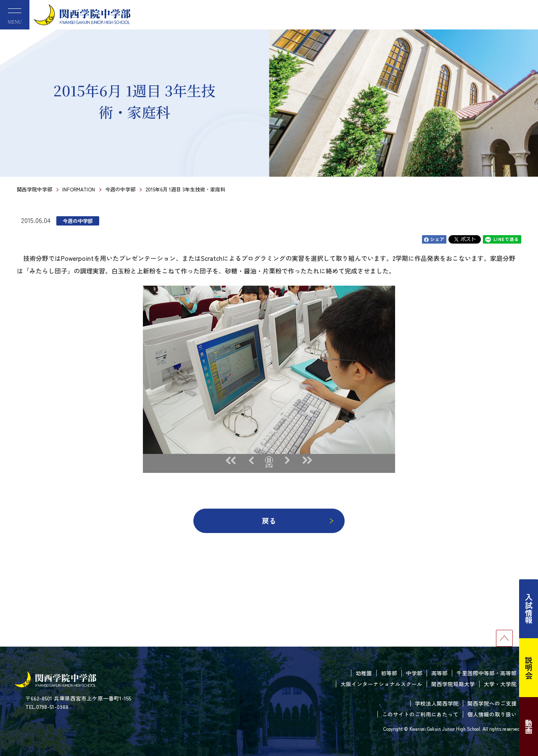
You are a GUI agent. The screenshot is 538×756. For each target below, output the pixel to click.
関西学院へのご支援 (492, 703)
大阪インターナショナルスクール (381, 684)
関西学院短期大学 (453, 684)
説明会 (529, 668)
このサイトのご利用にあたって (420, 714)
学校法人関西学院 (437, 703)
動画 (529, 727)
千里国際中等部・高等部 (487, 673)
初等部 (389, 673)
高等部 (439, 673)
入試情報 (529, 609)
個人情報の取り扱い (492, 714)
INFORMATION (79, 189)
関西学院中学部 (34, 189)
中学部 (414, 673)
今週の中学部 (120, 189)
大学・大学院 (500, 684)
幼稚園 (364, 673)
